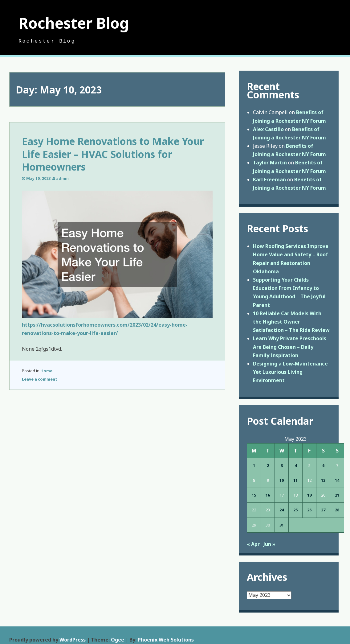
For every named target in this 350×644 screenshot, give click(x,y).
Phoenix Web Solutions (166, 640)
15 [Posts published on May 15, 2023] (254, 495)
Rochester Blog (74, 23)
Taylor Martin (270, 163)
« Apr (253, 544)
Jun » (269, 544)
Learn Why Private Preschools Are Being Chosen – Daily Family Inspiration (290, 347)
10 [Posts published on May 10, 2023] (282, 480)
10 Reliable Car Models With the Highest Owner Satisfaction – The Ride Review (291, 322)
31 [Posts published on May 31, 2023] (282, 525)
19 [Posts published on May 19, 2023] (309, 495)
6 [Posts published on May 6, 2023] (323, 465)
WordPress (73, 640)
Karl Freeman (269, 180)
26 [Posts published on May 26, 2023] (309, 510)
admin (62, 178)
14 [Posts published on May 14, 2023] (337, 480)
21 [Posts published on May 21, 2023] (337, 495)
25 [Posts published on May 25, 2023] (295, 510)
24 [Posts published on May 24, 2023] (282, 510)
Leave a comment (40, 379)
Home (46, 371)
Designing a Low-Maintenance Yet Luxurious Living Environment (290, 372)
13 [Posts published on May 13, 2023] (323, 480)
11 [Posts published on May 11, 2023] (295, 480)
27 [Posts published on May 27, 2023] (323, 510)
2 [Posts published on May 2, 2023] (268, 465)
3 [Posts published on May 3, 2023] (282, 465)
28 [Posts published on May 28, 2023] (337, 510)
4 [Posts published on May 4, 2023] (296, 465)
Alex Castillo (268, 129)
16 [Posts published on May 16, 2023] (268, 495)
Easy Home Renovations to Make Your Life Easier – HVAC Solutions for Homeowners (113, 154)
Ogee (118, 640)
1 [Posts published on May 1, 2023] (254, 465)
